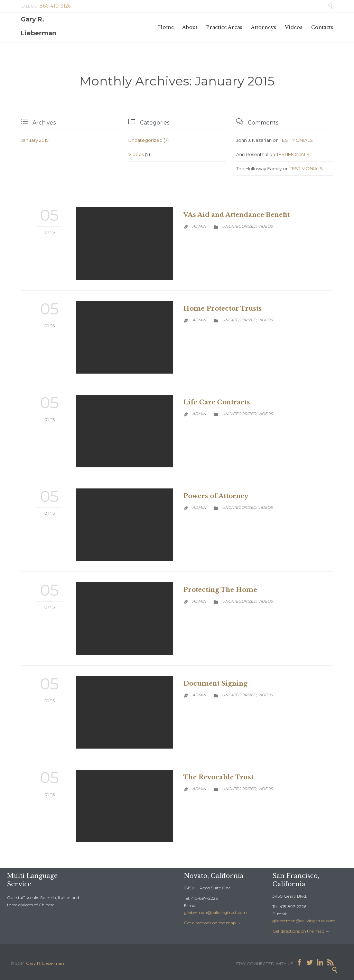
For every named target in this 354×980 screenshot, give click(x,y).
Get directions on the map (210, 923)
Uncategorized (145, 140)
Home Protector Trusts (222, 309)
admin (199, 226)
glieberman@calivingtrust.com (215, 912)
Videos (136, 154)
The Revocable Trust (218, 777)
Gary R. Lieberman (39, 26)
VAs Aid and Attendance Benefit (236, 215)
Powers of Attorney (216, 496)
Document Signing (215, 684)
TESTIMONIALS (296, 140)
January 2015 (35, 140)
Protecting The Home (220, 590)
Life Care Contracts (217, 402)
